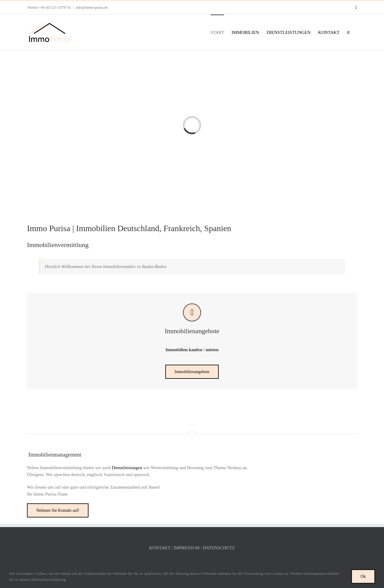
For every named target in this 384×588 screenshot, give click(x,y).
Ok (363, 576)
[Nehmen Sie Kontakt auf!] (58, 510)
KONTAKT (160, 548)
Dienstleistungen (127, 468)
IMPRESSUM (186, 548)
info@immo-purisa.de (92, 8)
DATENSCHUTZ (219, 548)
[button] (348, 32)
